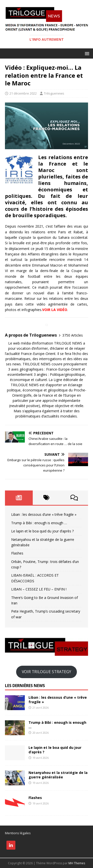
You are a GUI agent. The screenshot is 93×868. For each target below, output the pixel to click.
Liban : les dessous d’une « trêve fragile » (44, 514)
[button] (86, 53)
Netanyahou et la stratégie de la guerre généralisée (58, 775)
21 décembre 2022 (23, 93)
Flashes (17, 553)
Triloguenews (54, 93)
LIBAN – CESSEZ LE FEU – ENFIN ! (39, 589)
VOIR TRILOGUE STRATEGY (46, 672)
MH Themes (77, 863)
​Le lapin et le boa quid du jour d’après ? (42, 531)
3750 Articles (73, 335)
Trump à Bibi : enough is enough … (39, 523)
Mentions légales (18, 833)
